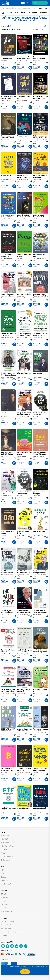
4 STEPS (3, 413)
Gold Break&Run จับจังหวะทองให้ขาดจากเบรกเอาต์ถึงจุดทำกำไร (40, 453)
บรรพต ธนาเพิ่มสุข (21, 377)
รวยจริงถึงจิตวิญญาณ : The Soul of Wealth (24, 651)
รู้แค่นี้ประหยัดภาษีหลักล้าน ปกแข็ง (24, 770)
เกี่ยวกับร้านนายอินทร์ (7, 921)
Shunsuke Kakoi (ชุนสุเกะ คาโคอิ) (8, 298)
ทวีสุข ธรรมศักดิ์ (5, 140)
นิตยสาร (24, 13)
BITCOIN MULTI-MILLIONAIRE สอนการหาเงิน (8, 770)
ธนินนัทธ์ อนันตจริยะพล (23, 179)
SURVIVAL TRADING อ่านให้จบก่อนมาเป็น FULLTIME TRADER (40, 770)
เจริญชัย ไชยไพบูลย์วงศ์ (39, 812)
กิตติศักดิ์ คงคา (4, 456)
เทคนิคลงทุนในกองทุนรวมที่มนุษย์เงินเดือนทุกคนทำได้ (8, 216)
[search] (3, 8)
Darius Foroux (37, 614)
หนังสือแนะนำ (5, 843)
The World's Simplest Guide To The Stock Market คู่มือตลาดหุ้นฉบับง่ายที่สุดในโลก (40, 335)
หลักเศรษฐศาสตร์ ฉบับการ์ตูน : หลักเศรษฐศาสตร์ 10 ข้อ (24, 295)
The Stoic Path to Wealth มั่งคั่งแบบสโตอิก (40, 612)
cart (28, 3)
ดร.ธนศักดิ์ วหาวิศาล (6, 100)
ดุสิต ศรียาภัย (4, 61)
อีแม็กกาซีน (33, 13)
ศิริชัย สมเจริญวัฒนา (6, 614)
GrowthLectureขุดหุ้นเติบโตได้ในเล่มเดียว (8, 453)
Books (2, 64)
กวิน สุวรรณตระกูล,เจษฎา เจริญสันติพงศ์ (23, 733)
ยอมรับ (25, 972)
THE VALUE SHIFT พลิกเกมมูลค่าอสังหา (7, 612)
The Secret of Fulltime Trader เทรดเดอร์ (6, 58)
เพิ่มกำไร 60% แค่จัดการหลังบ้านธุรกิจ (8, 335)
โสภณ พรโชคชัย (21, 693)
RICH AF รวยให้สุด (39, 532)
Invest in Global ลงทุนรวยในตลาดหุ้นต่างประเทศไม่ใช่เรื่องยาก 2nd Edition (25, 730)
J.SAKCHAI (20, 258)
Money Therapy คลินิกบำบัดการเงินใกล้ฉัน (8, 98)
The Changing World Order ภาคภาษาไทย (8, 256)
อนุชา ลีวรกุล (4, 772)
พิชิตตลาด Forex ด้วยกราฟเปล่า (24, 256)
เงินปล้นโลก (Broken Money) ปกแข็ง (40, 414)
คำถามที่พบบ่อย (6, 908)
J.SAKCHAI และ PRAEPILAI (40, 772)
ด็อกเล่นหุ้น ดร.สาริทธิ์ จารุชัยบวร (40, 140)
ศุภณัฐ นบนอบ (36, 61)
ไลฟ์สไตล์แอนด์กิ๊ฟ (7, 884)
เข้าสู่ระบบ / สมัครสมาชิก (40, 3)
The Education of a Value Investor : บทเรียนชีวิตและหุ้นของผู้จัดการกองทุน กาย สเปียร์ (24, 572)
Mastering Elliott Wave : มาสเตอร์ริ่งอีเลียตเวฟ (41, 295)
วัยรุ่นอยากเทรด (22, 136)
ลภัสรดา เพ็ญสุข (37, 179)
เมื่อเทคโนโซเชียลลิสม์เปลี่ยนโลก (7, 651)
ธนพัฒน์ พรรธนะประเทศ (7, 338)
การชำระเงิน (5, 898)
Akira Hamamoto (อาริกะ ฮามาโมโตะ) (40, 575)
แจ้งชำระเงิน (5, 904)
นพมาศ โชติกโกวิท (21, 219)
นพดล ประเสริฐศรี (21, 456)
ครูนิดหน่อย (4, 535)
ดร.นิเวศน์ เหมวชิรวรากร (7, 377)
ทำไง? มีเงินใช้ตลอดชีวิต (24, 373)
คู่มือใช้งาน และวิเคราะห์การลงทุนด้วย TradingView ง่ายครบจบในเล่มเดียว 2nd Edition (40, 493)
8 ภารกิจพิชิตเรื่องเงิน (24, 808)
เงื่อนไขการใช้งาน (6, 928)
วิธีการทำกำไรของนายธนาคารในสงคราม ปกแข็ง (7, 137)
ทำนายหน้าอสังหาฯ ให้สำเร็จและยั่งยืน (23, 691)
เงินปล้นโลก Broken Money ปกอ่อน (23, 493)
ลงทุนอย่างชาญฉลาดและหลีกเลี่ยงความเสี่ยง (41, 98)
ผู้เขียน (3, 853)
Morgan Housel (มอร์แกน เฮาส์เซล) (24, 338)
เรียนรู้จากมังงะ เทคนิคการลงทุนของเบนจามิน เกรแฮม (24, 414)
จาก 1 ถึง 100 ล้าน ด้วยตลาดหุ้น (24, 453)
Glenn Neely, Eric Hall (39, 298)
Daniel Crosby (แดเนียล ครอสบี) (24, 654)
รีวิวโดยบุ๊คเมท (5, 860)
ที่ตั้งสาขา (4, 935)
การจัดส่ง (4, 901)
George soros (37, 654)
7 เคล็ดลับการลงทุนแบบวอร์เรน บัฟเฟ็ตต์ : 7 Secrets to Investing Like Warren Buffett (40, 730)
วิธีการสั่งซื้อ (5, 894)
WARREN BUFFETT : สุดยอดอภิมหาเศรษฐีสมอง (24, 612)
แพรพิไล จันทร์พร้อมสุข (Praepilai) (6, 496)
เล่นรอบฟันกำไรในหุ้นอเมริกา (7, 493)
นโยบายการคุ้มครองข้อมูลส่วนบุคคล (12, 932)
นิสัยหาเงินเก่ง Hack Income (7, 532)
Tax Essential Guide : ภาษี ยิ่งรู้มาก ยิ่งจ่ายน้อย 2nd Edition (8, 691)
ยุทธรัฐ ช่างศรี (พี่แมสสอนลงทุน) (39, 259)
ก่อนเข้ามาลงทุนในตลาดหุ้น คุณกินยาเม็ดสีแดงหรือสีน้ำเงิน (8, 374)
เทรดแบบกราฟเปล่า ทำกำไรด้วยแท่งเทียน (40, 177)
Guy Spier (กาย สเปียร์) (23, 575)
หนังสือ (10, 13)
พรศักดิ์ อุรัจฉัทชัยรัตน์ (22, 100)
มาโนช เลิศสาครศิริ (5, 219)
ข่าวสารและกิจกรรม (7, 857)
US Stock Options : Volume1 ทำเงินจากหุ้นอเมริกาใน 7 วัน (24, 216)
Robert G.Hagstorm (22, 614)
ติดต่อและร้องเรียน (7, 925)
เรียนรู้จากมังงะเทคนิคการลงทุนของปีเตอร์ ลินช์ (8, 295)
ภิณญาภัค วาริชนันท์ (6, 179)
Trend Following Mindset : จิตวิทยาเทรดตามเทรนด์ (8, 572)
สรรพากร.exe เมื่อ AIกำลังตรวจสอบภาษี (23, 177)
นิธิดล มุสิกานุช (20, 140)
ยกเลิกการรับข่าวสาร (7, 911)
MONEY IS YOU (6, 176)
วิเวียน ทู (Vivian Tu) (38, 535)
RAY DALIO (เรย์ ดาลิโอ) (23, 61)
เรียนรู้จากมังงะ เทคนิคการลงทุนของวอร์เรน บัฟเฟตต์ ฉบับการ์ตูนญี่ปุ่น (40, 572)
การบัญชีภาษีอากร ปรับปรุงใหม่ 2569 (38, 216)
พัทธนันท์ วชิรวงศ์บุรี (38, 693)
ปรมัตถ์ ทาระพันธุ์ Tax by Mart (8, 693)
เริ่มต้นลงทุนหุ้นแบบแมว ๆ (40, 691)
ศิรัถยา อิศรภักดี (21, 535)
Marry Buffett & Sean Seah (40, 733)
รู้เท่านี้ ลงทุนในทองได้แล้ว (23, 98)
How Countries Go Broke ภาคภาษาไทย (23, 58)
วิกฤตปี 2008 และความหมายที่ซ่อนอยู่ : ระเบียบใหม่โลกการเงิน (40, 651)
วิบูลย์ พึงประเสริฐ (37, 377)
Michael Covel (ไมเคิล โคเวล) (8, 575)
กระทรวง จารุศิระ (5, 417)
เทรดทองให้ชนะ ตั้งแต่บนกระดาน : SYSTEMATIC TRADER (40, 256)
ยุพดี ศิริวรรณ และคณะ (39, 219)
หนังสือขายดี (5, 836)
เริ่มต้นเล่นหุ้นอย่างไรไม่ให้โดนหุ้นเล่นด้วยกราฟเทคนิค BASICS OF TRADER (40, 137)
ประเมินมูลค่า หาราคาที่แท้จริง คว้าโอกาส (39, 58)
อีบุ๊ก (17, 13)
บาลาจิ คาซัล (36, 100)
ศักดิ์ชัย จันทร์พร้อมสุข (38, 456)
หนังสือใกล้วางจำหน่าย (8, 846)
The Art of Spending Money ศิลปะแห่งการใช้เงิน (24, 335)
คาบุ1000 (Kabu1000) (23, 417)
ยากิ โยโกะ (19, 812)
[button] (14, 68)
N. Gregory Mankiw (22, 298)
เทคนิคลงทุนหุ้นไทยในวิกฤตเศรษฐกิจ (40, 809)
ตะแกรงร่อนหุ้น (38, 373)
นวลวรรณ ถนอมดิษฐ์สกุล (23, 772)
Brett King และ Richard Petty (7, 654)
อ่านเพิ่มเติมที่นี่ (26, 968)
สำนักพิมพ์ (4, 850)
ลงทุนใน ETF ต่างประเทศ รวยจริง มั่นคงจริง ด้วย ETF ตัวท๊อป (8, 809)
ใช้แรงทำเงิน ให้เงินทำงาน (23, 532)
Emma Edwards (5, 733)
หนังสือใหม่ (4, 839)
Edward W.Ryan (37, 338)
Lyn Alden (36, 417)
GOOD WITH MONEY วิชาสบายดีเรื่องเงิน (8, 730)
